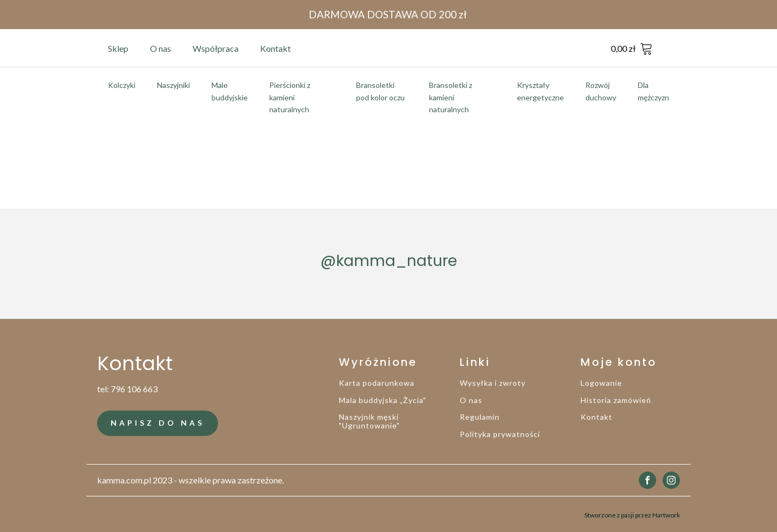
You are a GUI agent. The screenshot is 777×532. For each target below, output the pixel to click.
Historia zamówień (616, 400)
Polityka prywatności (500, 434)
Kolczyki (122, 85)
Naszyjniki (173, 85)
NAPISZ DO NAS (158, 423)
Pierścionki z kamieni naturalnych (290, 97)
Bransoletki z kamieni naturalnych (451, 97)
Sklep (118, 48)
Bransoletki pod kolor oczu (380, 91)
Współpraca (216, 48)
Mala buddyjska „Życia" (383, 400)
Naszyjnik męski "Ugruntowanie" (369, 421)
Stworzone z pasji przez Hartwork (632, 514)
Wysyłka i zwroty (493, 383)
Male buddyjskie (230, 91)
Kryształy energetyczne (540, 91)
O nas (161, 48)
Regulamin (480, 417)
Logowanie (601, 383)
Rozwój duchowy (601, 91)
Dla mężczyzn (653, 91)
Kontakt (275, 48)
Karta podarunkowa (377, 383)
